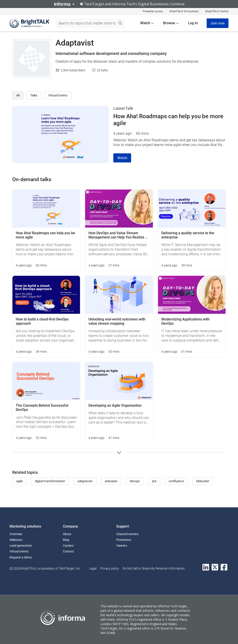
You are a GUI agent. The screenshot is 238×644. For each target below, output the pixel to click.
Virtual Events (58, 95)
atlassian (111, 481)
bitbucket (203, 481)
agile (19, 481)
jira (154, 481)
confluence (176, 481)
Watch (122, 158)
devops (135, 481)
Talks (34, 95)
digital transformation (50, 481)
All (18, 95)
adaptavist (85, 481)
